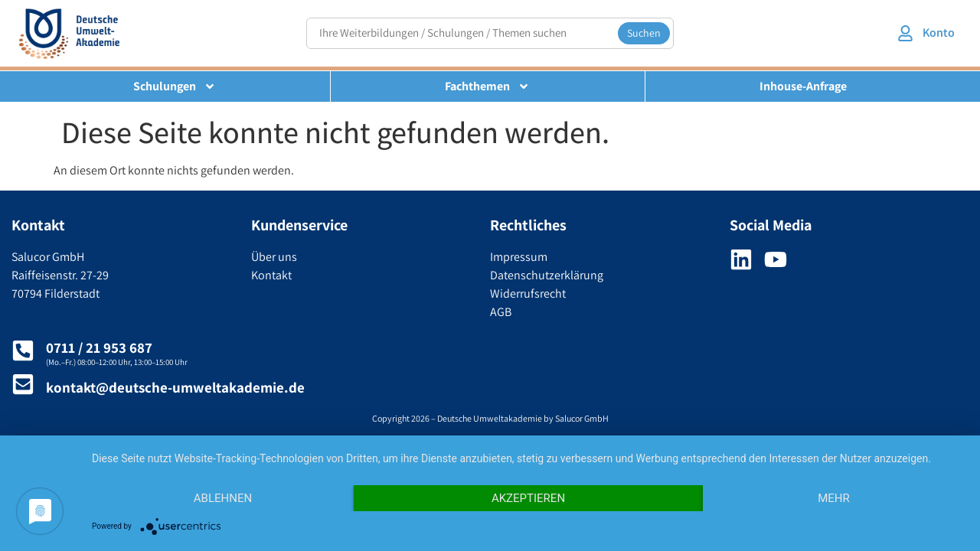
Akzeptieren (528, 498)
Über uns (274, 257)
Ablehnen (223, 498)
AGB (501, 312)
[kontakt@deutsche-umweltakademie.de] (23, 384)
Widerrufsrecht (528, 293)
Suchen (644, 33)
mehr (834, 498)
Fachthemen (487, 86)
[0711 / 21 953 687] (23, 350)
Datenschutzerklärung (547, 275)
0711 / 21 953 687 (99, 347)
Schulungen (175, 86)
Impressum (519, 257)
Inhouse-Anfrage (803, 86)
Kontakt (271, 275)
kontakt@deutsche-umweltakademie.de (175, 387)
